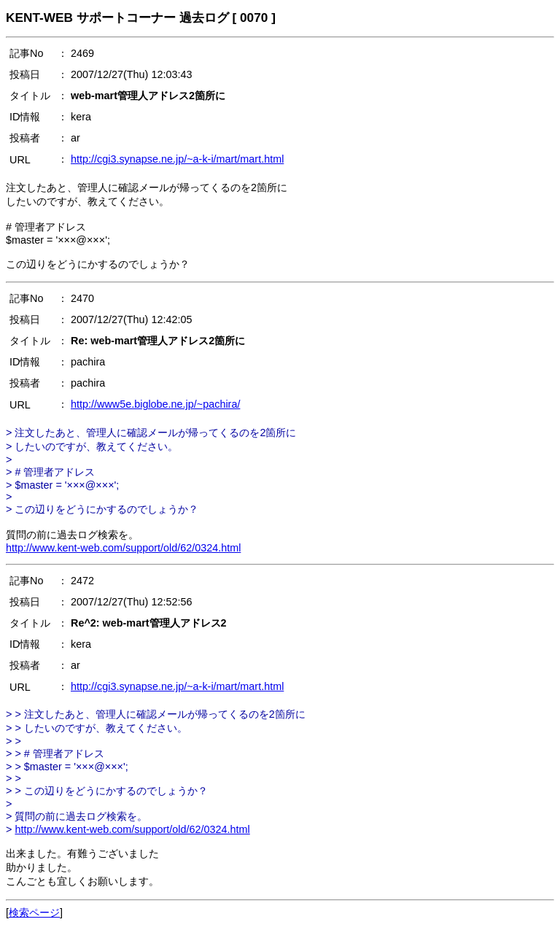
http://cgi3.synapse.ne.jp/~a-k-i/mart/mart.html (177, 159)
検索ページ (34, 912)
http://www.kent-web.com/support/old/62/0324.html (123, 548)
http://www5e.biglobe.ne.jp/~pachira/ (155, 404)
